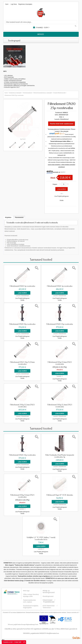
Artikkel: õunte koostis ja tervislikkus (15, 79)
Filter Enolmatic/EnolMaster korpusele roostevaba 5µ (60, 455)
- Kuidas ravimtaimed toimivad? (13, 81)
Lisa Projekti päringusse (62, 196)
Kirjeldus (8, 217)
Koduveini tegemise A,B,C (12, 87)
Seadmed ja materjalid (15, 93)
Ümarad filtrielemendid (59, 93)
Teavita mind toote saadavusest (62, 124)
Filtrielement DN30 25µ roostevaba (14, 95)
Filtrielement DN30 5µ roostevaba (60, 286)
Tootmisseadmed (27, 93)
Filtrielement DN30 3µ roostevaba (22, 286)
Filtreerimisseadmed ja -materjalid (43, 93)
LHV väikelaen (8, 76)
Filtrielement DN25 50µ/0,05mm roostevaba (22, 363)
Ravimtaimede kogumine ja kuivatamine (16, 84)
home (6, 93)
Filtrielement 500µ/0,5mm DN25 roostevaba (60, 405)
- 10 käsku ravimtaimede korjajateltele (14, 82)
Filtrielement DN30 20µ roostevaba (60, 324)
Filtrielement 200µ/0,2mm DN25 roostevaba (22, 405)
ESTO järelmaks (9, 77)
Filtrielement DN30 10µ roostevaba (22, 324)
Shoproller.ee (76, 636)
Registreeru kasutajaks (25, 4)
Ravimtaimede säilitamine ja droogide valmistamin (19, 86)
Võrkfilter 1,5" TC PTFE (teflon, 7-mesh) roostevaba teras (41, 537)
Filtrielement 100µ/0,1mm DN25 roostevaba (60, 363)
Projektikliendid (49, 600)
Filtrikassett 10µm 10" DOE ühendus (60, 494)
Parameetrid (19, 217)
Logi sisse (14, 4)
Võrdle (62, 200)
